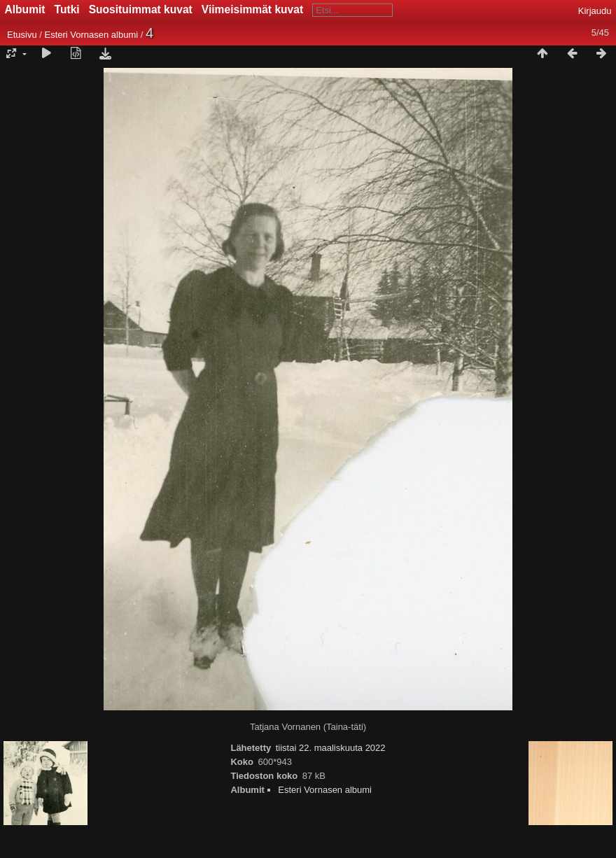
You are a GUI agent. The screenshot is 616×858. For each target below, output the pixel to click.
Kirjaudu (595, 11)
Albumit (25, 9)
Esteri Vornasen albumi (91, 35)
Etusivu (22, 35)
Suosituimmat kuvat (141, 9)
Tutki (67, 9)
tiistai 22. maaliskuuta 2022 (331, 748)
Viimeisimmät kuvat (252, 9)
